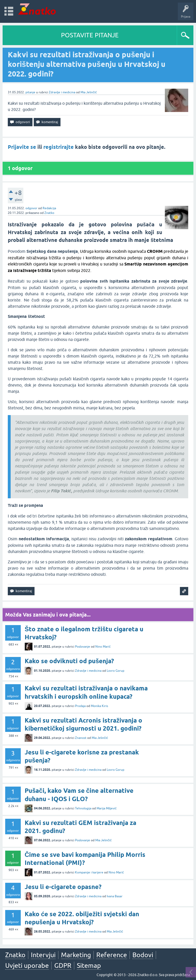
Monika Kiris (99, 706)
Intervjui (43, 955)
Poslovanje (83, 647)
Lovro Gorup (116, 671)
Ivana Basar (115, 896)
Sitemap (89, 965)
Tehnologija (83, 808)
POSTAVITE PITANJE (90, 35)
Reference (112, 955)
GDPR (63, 965)
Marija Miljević (107, 808)
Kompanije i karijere (89, 872)
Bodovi (143, 955)
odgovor (31, 208)
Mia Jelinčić (89, 92)
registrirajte (59, 147)
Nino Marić (103, 647)
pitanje (30, 92)
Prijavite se (22, 147)
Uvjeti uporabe (27, 965)
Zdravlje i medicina (62, 92)
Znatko (49, 213)
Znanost (81, 738)
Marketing (76, 955)
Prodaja (80, 706)
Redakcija (49, 208)
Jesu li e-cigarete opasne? (63, 887)
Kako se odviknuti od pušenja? (69, 661)
